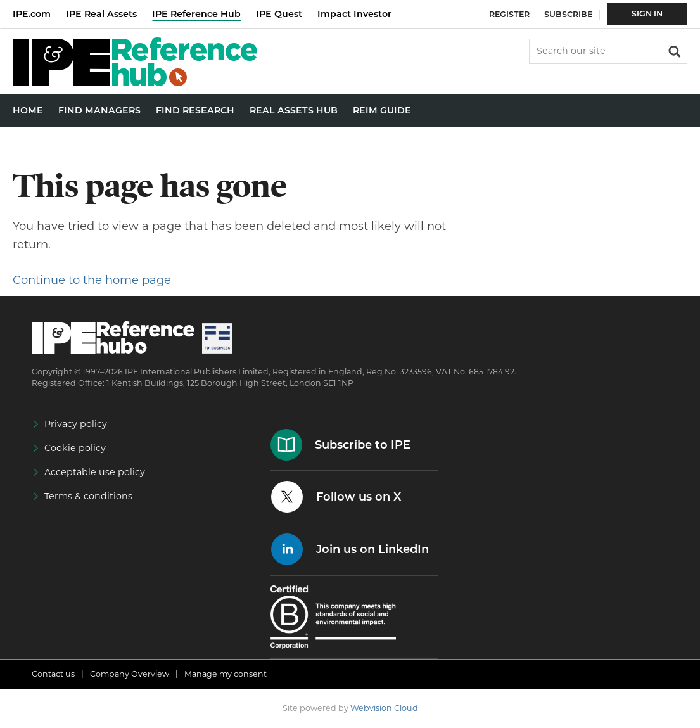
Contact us (53, 674)
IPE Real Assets (101, 14)
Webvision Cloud (384, 708)
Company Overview (130, 674)
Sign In (647, 14)
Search (673, 50)
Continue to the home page (92, 280)
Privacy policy (76, 424)
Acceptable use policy (95, 472)
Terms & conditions (88, 496)
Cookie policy (75, 448)
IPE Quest (279, 14)
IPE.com (32, 14)
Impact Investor (354, 14)
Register (509, 14)
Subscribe (568, 14)
